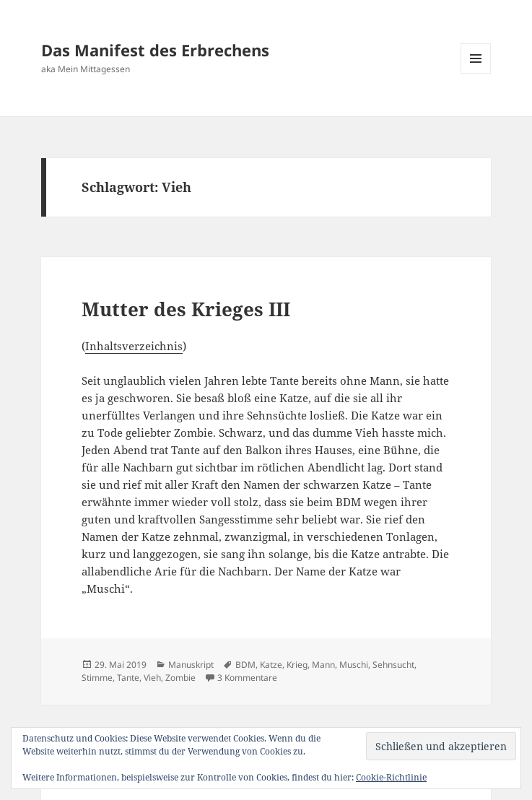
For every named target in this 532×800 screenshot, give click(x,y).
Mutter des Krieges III (186, 309)
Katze (271, 665)
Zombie (180, 678)
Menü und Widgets (476, 73)
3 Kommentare (247, 678)
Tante (128, 678)
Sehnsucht (393, 665)
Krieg (297, 665)
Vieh (152, 678)
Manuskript (191, 665)
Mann (323, 665)
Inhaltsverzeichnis (134, 346)
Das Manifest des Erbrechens (155, 50)
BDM (245, 665)
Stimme (97, 678)
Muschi (354, 665)
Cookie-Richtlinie (391, 777)
